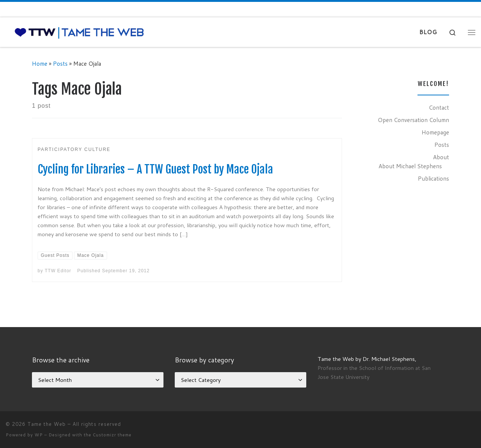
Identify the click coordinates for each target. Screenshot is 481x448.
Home (40, 63)
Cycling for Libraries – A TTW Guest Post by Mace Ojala (155, 169)
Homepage (435, 132)
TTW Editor (58, 271)
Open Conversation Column (413, 120)
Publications (433, 178)
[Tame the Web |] (79, 32)
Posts (60, 63)
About (441, 157)
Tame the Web (47, 424)
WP (39, 435)
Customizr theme (112, 435)
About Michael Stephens (410, 166)
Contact (439, 107)
